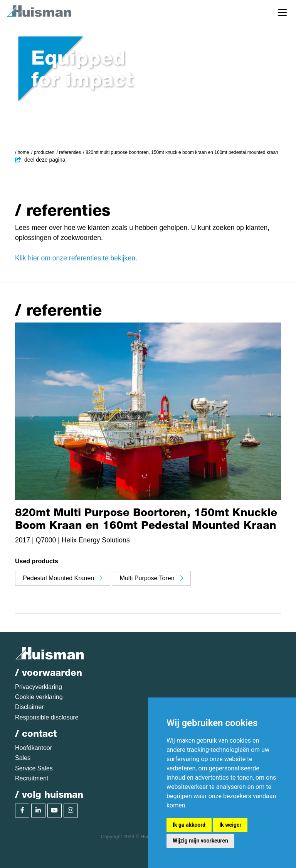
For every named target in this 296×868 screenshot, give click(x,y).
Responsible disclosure (47, 717)
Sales (23, 758)
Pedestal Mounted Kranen (63, 578)
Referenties (70, 152)
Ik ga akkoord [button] (189, 825)
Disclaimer (29, 707)
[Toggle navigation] (282, 12)
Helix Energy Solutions (96, 540)
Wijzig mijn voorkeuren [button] (200, 841)
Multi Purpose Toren (151, 578)
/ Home (22, 152)
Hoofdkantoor (34, 748)
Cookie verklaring (39, 697)
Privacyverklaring (39, 687)
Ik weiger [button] (230, 825)
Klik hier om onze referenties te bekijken (75, 258)
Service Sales (34, 768)
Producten (44, 152)
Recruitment (32, 778)
